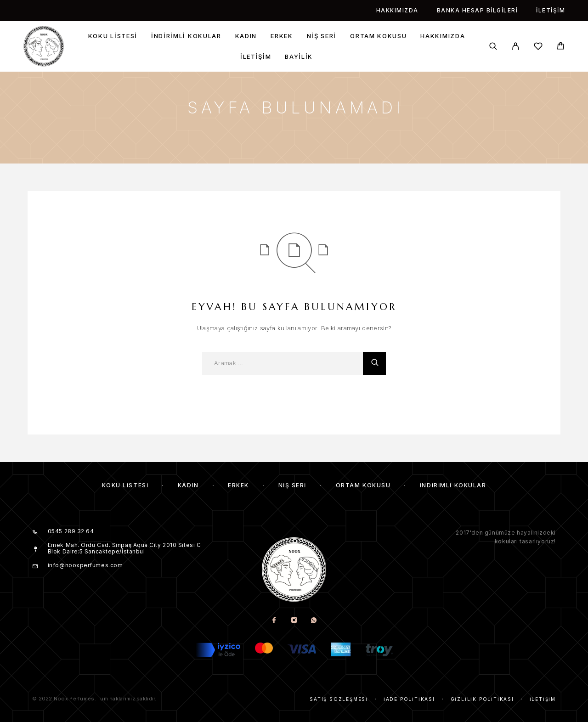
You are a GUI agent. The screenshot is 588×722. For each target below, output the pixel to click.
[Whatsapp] (314, 621)
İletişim (551, 10)
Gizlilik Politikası (482, 699)
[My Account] (516, 46)
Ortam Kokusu (378, 36)
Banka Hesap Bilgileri (478, 10)
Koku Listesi (113, 36)
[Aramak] (493, 46)
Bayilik (299, 57)
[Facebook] (274, 621)
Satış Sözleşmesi (339, 699)
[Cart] (561, 47)
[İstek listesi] (538, 48)
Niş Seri (322, 36)
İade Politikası (409, 699)
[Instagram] (294, 621)
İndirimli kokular (186, 36)
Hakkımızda (397, 10)
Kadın (246, 36)
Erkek (282, 36)
